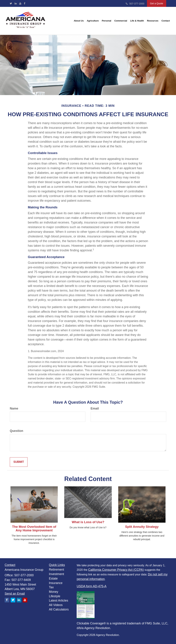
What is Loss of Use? (88, 522)
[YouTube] (20, 3)
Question (16, 431)
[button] (79, 21)
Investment (57, 574)
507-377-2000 (135, 4)
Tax (51, 587)
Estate (53, 578)
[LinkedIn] (16, 3)
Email (95, 408)
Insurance (56, 583)
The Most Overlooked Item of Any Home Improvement (34, 528)
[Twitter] (11, 3)
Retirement (57, 570)
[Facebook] (25, 3)
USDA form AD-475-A (92, 586)
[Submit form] (19, 462)
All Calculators (59, 609)
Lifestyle (55, 596)
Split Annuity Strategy (142, 527)
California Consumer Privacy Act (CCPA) (116, 570)
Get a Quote (157, 3)
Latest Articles (59, 601)
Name (14, 408)
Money (54, 592)
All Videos (56, 605)
